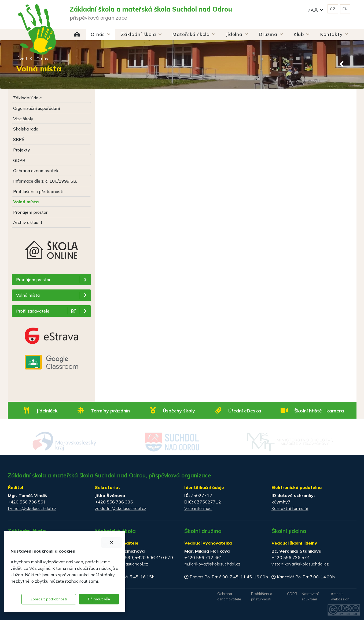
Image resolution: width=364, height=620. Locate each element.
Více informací (198, 508)
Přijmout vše (99, 599)
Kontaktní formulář (290, 508)
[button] (316, 9)
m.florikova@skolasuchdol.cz (212, 564)
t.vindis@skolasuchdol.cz (32, 508)
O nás (42, 59)
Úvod (22, 59)
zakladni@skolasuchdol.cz (121, 508)
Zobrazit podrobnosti (49, 599)
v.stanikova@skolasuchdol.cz (300, 564)
